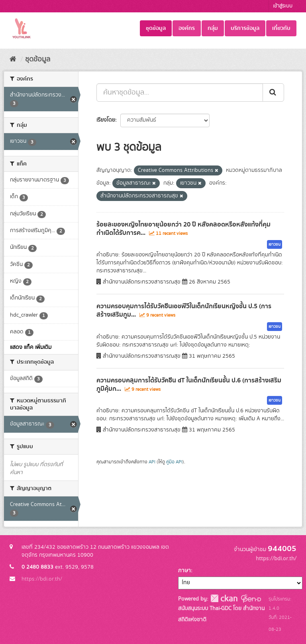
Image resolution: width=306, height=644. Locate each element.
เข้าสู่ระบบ (283, 6)
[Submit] (273, 93)
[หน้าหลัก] (13, 59)
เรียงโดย (106, 120)
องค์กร (187, 28)
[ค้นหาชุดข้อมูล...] (180, 93)
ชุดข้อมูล (156, 28)
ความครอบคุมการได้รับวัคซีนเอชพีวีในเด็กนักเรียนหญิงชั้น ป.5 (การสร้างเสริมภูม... (184, 310)
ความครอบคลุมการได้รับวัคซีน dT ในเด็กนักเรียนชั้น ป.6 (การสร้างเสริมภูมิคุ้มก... (189, 385)
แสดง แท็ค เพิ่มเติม (31, 347)
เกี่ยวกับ (281, 28)
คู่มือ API (174, 462)
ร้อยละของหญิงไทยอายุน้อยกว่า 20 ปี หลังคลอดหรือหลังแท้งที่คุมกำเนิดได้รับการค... (183, 229)
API (152, 462)
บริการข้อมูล (245, 28)
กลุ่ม (213, 28)
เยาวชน (275, 244)
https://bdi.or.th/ (42, 579)
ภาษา (184, 571)
